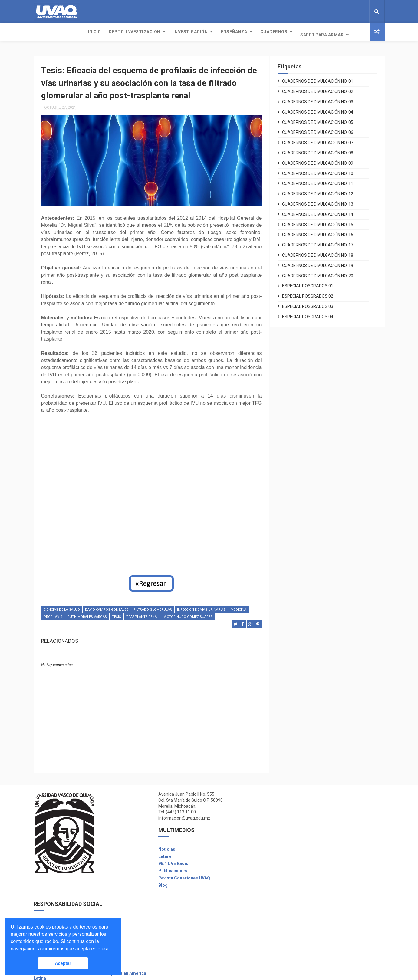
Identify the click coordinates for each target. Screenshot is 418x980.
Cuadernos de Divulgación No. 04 (323, 109)
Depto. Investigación (84, 32)
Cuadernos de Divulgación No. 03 (323, 99)
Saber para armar (271, 32)
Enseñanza (183, 32)
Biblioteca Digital (289, 926)
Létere (159, 853)
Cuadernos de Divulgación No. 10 (323, 170)
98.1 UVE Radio (168, 860)
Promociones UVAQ (292, 955)
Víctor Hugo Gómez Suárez (188, 613)
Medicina (239, 606)
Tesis (117, 613)
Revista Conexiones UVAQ (179, 874)
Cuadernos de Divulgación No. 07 (323, 140)
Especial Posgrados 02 (313, 293)
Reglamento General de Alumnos (305, 846)
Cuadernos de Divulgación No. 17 (323, 242)
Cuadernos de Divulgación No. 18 (323, 252)
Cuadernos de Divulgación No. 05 (323, 119)
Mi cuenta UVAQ (288, 904)
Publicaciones (167, 867)
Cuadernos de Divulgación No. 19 (323, 262)
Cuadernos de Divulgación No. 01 (323, 78)
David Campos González (107, 606)
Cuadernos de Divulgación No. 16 (323, 232)
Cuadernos (223, 32)
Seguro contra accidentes (298, 933)
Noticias (161, 846)
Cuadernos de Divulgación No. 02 (323, 89)
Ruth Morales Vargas (87, 613)
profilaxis (53, 613)
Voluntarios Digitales (293, 810)
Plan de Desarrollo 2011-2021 (302, 853)
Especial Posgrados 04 (313, 314)
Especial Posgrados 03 (313, 304)
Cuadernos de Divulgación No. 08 (323, 150)
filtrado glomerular (153, 606)
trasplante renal (142, 613)
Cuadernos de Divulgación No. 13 (323, 201)
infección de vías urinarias (201, 606)
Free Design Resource (233, 972)
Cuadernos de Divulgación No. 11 (323, 181)
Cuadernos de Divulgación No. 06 (323, 130)
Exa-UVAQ (282, 948)
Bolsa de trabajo (289, 919)
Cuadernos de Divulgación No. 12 (323, 191)
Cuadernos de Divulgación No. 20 (323, 273)
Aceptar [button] (63, 963)
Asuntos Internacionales (297, 940)
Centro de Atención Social (298, 824)
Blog (158, 882)
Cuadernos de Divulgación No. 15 (323, 222)
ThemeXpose (198, 972)
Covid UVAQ (284, 817)
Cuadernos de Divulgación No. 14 (323, 211)
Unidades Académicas (295, 897)
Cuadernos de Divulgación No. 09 (323, 160)
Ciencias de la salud (62, 606)
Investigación (140, 32)
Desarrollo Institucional (296, 831)
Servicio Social (287, 912)
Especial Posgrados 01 (313, 283)
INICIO (44, 32)
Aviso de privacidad (292, 839)
